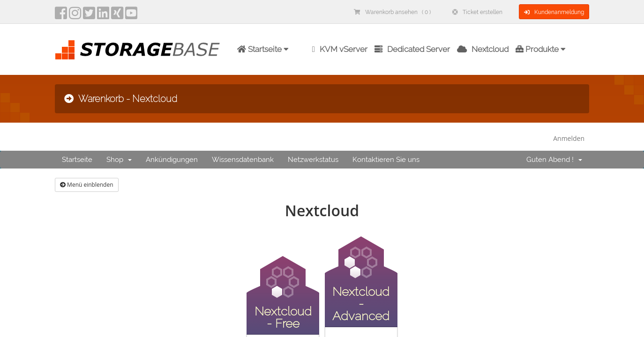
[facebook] (61, 16)
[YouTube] (131, 16)
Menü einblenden (87, 185)
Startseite (77, 160)
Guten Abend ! (554, 160)
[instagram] (75, 16)
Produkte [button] (541, 49)
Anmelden (569, 138)
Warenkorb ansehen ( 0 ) (392, 12)
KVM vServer (340, 49)
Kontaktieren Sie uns (386, 160)
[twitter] (89, 16)
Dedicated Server (412, 49)
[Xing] (117, 16)
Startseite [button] (263, 49)
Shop (119, 160)
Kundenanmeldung (554, 12)
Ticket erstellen (477, 12)
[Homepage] (137, 50)
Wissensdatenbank (243, 160)
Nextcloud (483, 49)
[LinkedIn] (103, 16)
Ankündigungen (172, 160)
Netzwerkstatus (313, 160)
